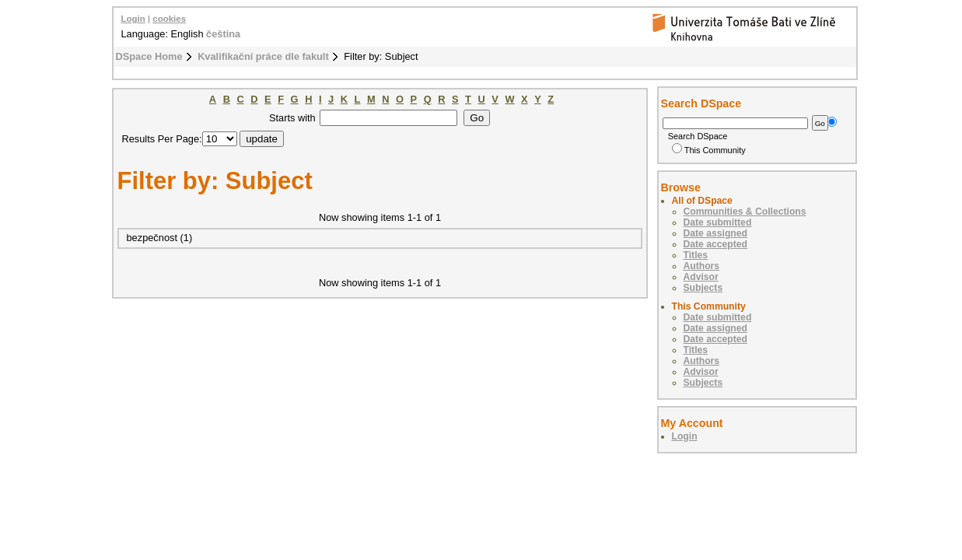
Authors (702, 266)
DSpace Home (149, 56)
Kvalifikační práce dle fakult (263, 56)
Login (133, 19)
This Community (709, 150)
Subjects (703, 288)
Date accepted (715, 244)
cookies (169, 19)
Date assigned (715, 233)
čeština (223, 34)
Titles (696, 255)
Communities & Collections (745, 212)
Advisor (701, 277)
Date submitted (718, 222)
